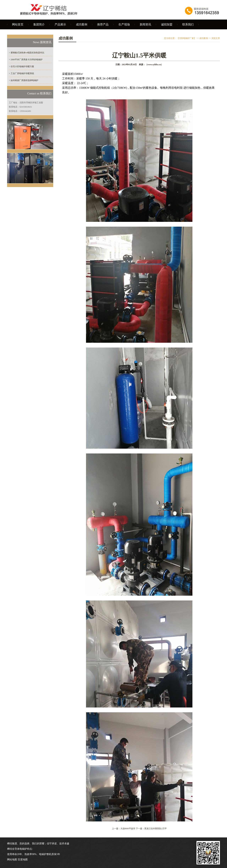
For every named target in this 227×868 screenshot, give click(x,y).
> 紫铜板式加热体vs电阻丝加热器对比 (27, 53)
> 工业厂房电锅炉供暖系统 (21, 73)
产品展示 (60, 24)
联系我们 (188, 24)
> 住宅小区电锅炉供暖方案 (21, 66)
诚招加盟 (167, 24)
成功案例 (82, 24)
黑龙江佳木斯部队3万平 (156, 829)
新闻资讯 (145, 24)
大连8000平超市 (128, 829)
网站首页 (18, 24)
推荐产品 (103, 24)
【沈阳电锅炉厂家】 (186, 38)
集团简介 (39, 24)
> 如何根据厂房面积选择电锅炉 (24, 80)
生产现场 (124, 24)
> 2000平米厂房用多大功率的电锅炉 (26, 60)
